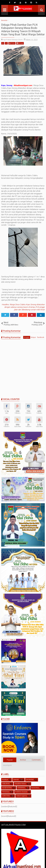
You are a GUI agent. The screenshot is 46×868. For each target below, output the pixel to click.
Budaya (5, 780)
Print (12, 43)
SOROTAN (6, 796)
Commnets (36, 760)
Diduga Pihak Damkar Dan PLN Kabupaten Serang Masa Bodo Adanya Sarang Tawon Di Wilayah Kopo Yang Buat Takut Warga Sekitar (23, 30)
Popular (10, 760)
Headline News (20, 784)
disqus (33, 337)
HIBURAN (6, 784)
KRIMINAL (21, 788)
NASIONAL (35, 788)
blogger (27, 337)
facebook (41, 337)
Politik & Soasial (21, 792)
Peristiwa (6, 792)
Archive (23, 760)
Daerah (16, 780)
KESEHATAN (7, 788)
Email (20, 43)
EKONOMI (30, 780)
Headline (5, 305)
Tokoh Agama (22, 796)
